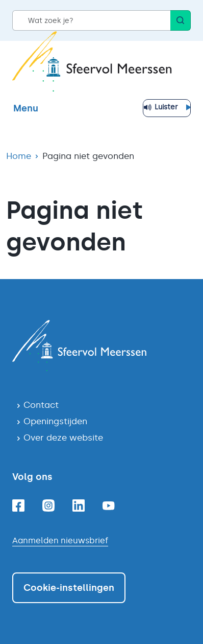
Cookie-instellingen (69, 588)
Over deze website (63, 438)
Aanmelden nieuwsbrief (60, 540)
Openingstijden (55, 421)
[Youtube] (109, 506)
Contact (41, 405)
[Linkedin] (79, 505)
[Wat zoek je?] (91, 20)
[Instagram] (48, 505)
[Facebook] (18, 505)
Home (19, 156)
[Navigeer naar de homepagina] (102, 346)
